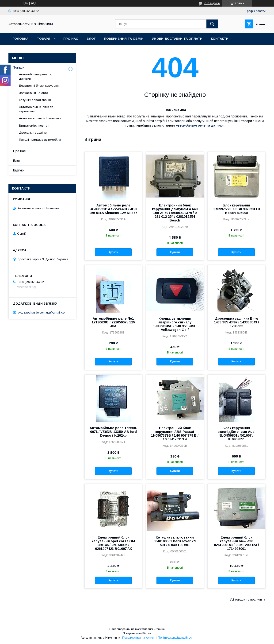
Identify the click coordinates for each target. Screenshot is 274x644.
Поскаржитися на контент (139, 638)
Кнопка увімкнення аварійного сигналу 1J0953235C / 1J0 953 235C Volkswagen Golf (175, 324)
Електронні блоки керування (40, 86)
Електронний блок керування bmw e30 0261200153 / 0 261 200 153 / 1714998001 (236, 543)
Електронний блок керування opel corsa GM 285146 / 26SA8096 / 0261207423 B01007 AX (113, 543)
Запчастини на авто (34, 93)
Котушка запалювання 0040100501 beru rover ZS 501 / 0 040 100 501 (175, 541)
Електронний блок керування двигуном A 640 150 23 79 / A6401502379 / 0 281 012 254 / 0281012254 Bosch (175, 213)
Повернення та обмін (124, 39)
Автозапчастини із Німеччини (40, 118)
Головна (21, 39)
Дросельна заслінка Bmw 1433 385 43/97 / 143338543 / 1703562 (236, 322)
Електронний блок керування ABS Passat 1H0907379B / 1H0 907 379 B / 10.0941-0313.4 (175, 434)
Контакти (220, 39)
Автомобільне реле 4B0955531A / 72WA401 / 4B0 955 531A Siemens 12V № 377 (113, 209)
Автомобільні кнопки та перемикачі (36, 109)
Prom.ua (159, 629)
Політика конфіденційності (176, 638)
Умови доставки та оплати (177, 39)
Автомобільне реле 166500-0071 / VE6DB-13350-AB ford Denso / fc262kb (113, 432)
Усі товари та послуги (246, 599)
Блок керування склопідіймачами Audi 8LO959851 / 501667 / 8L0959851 (236, 434)
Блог (91, 39)
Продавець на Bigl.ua (137, 633)
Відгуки (19, 170)
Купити (113, 252)
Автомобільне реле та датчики (200, 125)
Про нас (71, 39)
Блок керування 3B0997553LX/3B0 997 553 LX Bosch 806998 (236, 209)
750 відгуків (212, 3)
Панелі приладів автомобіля (40, 140)
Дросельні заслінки (33, 133)
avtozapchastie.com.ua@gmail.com (42, 312)
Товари (44, 39)
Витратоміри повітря (34, 126)
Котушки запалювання (35, 100)
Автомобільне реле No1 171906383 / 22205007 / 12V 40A (113, 322)
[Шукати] (212, 24)
